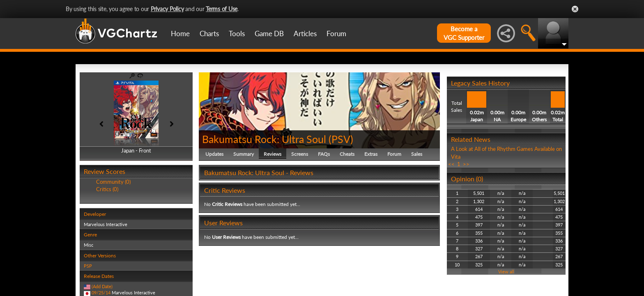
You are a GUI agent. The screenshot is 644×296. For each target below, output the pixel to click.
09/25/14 (101, 293)
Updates (214, 154)
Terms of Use (222, 9)
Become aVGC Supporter (464, 33)
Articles (305, 34)
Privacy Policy (167, 9)
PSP (88, 266)
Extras (371, 154)
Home (180, 34)
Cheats (347, 154)
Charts (209, 34)
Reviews (273, 154)
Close (575, 9)
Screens (300, 154)
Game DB (269, 34)
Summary (244, 154)
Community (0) (113, 182)
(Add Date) (102, 286)
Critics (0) (107, 189)
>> (466, 164)
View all (506, 272)
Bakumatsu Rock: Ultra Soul (264, 139)
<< (451, 164)
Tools (237, 34)
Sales (417, 154)
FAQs (324, 154)
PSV (341, 139)
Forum (336, 34)
